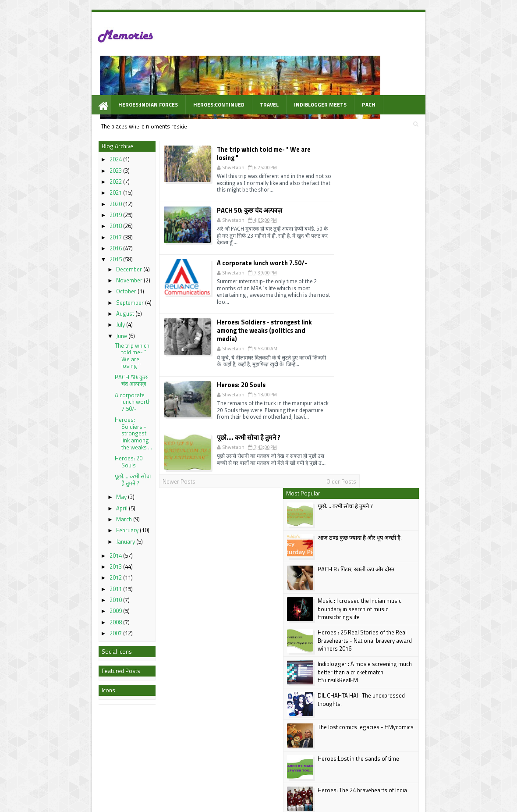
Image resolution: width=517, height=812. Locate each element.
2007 (69, 605)
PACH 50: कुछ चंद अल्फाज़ (84, 352)
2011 (69, 560)
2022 (69, 153)
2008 (69, 594)
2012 (69, 549)
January (79, 513)
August (79, 285)
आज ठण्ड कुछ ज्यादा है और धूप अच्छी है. (406, 162)
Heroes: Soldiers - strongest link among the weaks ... (87, 405)
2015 (69, 231)
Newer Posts (134, 442)
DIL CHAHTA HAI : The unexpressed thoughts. (408, 324)
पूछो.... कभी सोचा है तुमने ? (86, 451)
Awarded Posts (364, 75)
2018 (69, 198)
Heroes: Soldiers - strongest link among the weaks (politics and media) (246, 286)
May (75, 469)
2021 (69, 164)
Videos (410, 75)
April (75, 480)
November (83, 252)
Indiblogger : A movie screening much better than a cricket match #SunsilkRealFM (411, 296)
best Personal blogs (72, 804)
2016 (69, 220)
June (75, 307)
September (83, 274)
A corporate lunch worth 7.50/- (86, 373)
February (81, 502)
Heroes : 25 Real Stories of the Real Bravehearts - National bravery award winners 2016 (411, 264)
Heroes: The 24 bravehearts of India (409, 414)
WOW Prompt (89, 94)
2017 (69, 209)
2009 (69, 582)
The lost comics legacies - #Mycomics (412, 351)
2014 (69, 527)
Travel (221, 75)
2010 (69, 571)
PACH (321, 75)
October (80, 263)
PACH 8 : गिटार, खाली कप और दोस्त (402, 193)
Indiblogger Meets (273, 75)
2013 (69, 538)
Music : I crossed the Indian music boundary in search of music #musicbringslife (406, 233)
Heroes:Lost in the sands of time (405, 383)
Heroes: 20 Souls (82, 433)
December (83, 241)
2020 (69, 175)
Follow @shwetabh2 (358, 560)
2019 (69, 186)
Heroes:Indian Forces (100, 75)
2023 (69, 142)
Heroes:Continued (171, 75)
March (78, 491)
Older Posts (306, 442)
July (74, 296)
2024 (69, 131)
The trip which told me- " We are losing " (85, 327)
